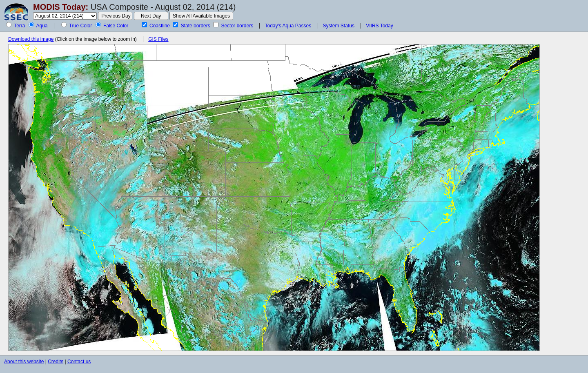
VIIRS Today (379, 26)
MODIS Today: (61, 7)
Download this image (31, 39)
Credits (56, 362)
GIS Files (158, 39)
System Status (339, 26)
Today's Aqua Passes (288, 26)
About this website (24, 362)
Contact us (79, 362)
